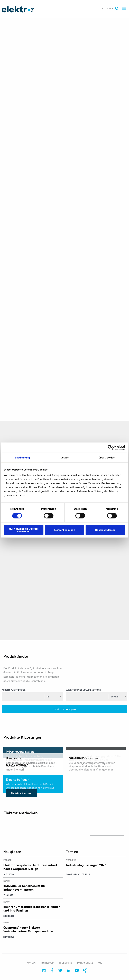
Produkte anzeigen (65, 709)
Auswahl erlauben (64, 530)
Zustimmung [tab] (22, 458)
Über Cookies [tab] (107, 458)
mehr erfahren (15, 751)
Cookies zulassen (105, 530)
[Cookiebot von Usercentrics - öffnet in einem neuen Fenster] (110, 448)
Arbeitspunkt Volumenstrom (83, 690)
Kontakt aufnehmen (21, 793)
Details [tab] (65, 458)
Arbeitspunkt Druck (14, 690)
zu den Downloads (17, 765)
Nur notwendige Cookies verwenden (24, 530)
